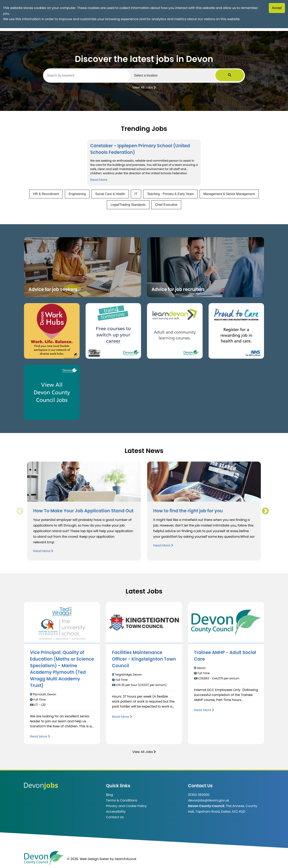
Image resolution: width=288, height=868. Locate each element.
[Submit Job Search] (238, 75)
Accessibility (116, 812)
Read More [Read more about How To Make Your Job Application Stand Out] (43, 551)
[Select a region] (186, 75)
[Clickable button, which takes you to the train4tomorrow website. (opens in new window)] (113, 331)
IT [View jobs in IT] (136, 194)
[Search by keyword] (91, 76)
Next (265, 511)
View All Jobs (144, 87)
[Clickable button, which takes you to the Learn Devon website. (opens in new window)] (175, 331)
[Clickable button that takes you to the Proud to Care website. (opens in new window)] (236, 331)
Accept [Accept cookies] (277, 8)
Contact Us (115, 817)
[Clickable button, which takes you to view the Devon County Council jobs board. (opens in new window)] (52, 392)
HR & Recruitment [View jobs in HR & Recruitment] (46, 194)
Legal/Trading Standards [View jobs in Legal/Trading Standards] (128, 205)
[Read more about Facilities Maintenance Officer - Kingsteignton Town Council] (122, 717)
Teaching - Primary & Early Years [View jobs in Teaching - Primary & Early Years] (170, 194)
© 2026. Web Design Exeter (88, 859)
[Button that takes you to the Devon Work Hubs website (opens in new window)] (52, 331)
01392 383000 (199, 795)
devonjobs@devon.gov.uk (208, 800)
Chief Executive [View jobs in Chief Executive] (166, 205)
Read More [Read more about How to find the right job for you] (163, 545)
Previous (20, 511)
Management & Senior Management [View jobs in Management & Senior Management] (229, 194)
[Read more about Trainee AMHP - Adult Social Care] (204, 710)
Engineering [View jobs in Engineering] (77, 194)
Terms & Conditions (122, 800)
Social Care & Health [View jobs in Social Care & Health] (110, 194)
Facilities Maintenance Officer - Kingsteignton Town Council (144, 659)
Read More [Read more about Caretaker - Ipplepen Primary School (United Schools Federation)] (99, 180)
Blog (109, 795)
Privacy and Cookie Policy (126, 806)
